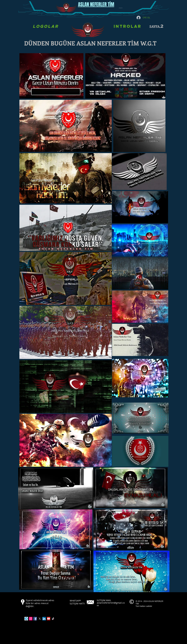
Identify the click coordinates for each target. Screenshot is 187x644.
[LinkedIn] (44, 619)
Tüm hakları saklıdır (144, 606)
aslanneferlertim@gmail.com (111, 604)
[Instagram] (31, 619)
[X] (40, 619)
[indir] (26, 619)
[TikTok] (53, 619)
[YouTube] (49, 619)
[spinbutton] (121, 8)
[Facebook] (35, 619)
